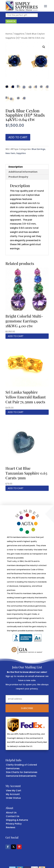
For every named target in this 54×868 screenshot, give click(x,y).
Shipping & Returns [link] (17, 820)
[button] (46, 6)
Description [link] (16, 167)
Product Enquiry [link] (18, 177)
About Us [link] (11, 813)
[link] (22, 6)
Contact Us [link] (13, 816)
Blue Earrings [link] (38, 149)
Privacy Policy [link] (14, 824)
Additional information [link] (23, 172)
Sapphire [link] (19, 34)
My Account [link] (13, 794)
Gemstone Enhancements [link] (21, 776)
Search (11, 21)
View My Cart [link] (14, 791)
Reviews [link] (11, 827)
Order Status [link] (13, 798)
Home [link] (9, 34)
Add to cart (18, 137)
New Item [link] (10, 153)
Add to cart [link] (16, 336)
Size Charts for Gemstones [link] (22, 772)
